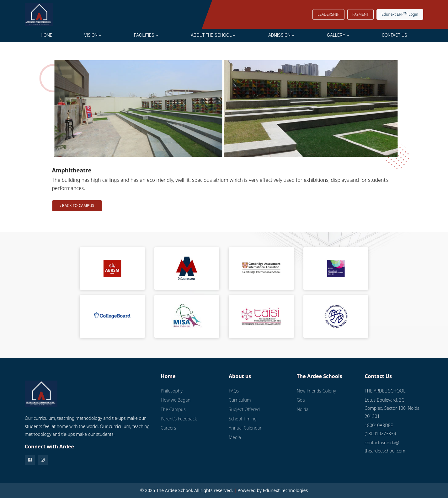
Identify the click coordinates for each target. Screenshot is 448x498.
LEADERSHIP (328, 14)
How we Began (175, 400)
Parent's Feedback (179, 419)
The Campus (173, 409)
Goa (301, 400)
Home (47, 35)
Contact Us (395, 35)
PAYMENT (360, 14)
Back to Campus (89, 206)
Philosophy (171, 391)
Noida (303, 409)
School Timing (243, 419)
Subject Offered (244, 409)
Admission (279, 35)
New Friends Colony (316, 391)
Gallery (336, 35)
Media (235, 437)
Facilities (144, 35)
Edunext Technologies (285, 490)
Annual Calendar (245, 428)
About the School (211, 35)
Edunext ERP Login (400, 14)
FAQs (234, 391)
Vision (91, 35)
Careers (168, 428)
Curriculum (240, 400)
